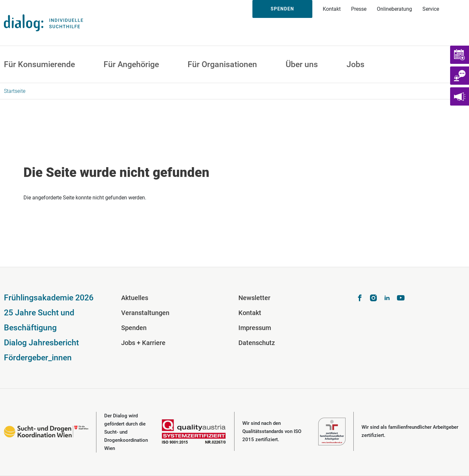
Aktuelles (135, 298)
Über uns (302, 64)
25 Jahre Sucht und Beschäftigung (39, 320)
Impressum (255, 328)
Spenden (282, 9)
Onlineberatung (394, 9)
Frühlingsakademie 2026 (49, 298)
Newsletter (254, 298)
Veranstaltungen (145, 313)
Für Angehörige (131, 64)
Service (431, 9)
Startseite (15, 91)
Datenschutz (257, 343)
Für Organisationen (222, 64)
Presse (359, 9)
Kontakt (332, 9)
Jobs (355, 64)
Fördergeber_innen (38, 358)
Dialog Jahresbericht (41, 343)
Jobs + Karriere (143, 343)
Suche (457, 9)
